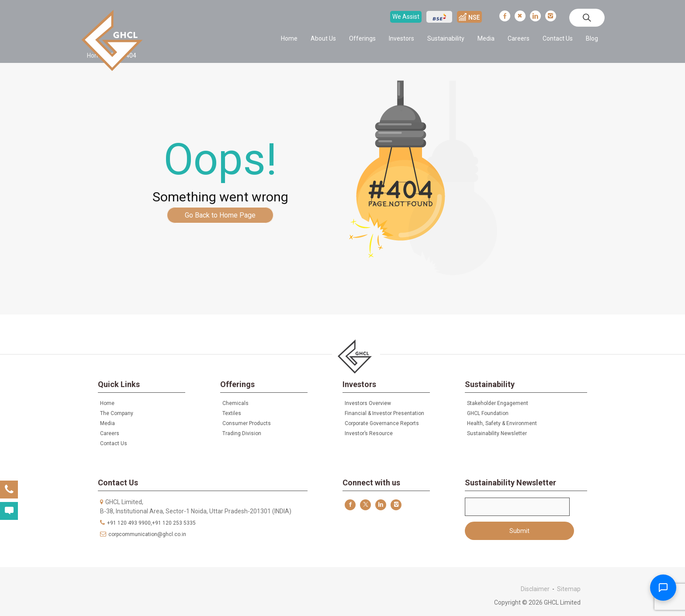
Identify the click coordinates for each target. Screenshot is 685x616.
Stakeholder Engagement (498, 403)
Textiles (232, 413)
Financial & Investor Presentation (384, 413)
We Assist (406, 17)
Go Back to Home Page (220, 215)
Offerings (362, 38)
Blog (592, 38)
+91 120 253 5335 (174, 523)
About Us (323, 38)
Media (486, 38)
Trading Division (242, 433)
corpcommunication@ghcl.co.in (147, 534)
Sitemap (569, 589)
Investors (401, 38)
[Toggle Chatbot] (663, 588)
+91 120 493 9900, (130, 523)
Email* (517, 507)
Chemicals (235, 403)
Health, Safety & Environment (502, 423)
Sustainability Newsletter (497, 433)
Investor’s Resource (369, 433)
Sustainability (446, 38)
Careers (519, 38)
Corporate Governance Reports (382, 423)
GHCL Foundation (488, 413)
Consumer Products (247, 423)
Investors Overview (368, 403)
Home (289, 38)
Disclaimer (535, 589)
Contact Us (558, 38)
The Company (117, 413)
